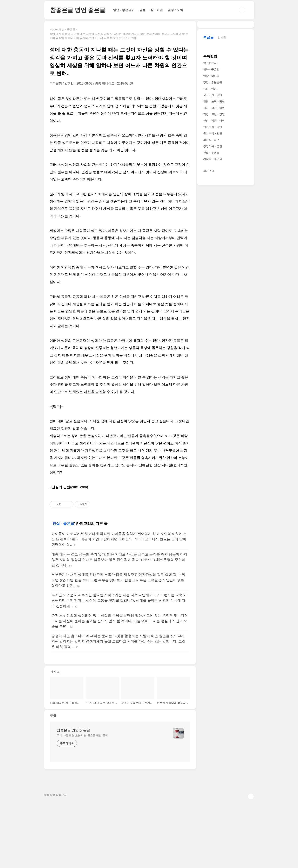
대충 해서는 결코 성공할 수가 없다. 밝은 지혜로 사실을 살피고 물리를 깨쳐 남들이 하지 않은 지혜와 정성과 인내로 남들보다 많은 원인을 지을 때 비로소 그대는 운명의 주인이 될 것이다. (119, 624)
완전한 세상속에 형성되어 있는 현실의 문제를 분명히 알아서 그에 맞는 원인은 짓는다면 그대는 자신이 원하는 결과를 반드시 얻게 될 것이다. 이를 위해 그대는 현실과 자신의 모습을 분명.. (120, 685)
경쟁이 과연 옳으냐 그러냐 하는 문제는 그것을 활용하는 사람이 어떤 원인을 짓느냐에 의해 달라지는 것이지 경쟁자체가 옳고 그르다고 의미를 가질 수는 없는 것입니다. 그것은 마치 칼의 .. (118, 705)
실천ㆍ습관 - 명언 (214, 224)
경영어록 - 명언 (213, 263)
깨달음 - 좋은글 (213, 275)
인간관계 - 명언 (213, 243)
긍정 (142, 10)
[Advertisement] (120, 122)
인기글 (222, 154)
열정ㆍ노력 (175, 10)
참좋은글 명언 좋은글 (78, 10)
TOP (251, 860)
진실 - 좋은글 (63, 588)
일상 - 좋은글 (211, 192)
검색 (242, 10)
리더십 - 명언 (211, 256)
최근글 (208, 154)
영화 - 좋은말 (211, 186)
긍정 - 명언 (210, 205)
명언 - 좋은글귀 (124, 10)
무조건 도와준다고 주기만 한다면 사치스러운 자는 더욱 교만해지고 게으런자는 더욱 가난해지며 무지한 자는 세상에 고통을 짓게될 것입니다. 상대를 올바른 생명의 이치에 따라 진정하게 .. (119, 664)
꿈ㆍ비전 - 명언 (213, 211)
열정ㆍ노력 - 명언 (214, 218)
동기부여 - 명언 (213, 250)
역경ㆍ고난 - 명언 (214, 231)
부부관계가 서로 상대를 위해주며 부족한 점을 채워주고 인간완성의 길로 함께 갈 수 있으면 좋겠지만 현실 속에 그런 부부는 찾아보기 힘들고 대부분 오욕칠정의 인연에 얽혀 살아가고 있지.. (118, 644)
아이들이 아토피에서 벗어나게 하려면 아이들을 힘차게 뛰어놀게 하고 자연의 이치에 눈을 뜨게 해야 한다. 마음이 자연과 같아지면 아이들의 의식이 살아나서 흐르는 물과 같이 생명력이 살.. (119, 603)
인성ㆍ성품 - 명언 (214, 237)
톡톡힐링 (210, 173)
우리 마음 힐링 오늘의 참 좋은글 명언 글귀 (82, 799)
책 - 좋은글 (210, 179)
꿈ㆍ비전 (157, 10)
